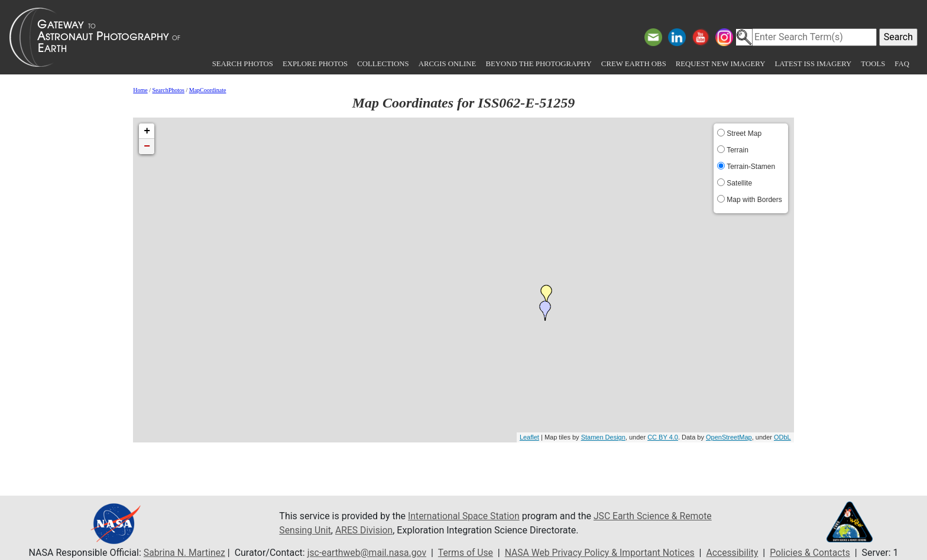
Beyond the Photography (538, 64)
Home (140, 90)
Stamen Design (603, 437)
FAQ (902, 64)
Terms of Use (464, 553)
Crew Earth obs (634, 64)
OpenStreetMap (729, 437)
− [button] (147, 146)
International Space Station (465, 516)
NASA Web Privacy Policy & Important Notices (601, 553)
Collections (383, 64)
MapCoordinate (208, 90)
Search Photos (243, 64)
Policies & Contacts (814, 553)
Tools (873, 64)
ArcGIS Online (448, 64)
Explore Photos (315, 64)
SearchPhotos (168, 90)
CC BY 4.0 (663, 437)
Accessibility (735, 553)
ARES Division (366, 530)
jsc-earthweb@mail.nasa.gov (364, 553)
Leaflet (529, 437)
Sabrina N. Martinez (180, 553)
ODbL (782, 437)
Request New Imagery (721, 64)
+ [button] (147, 131)
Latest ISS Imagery (813, 64)
